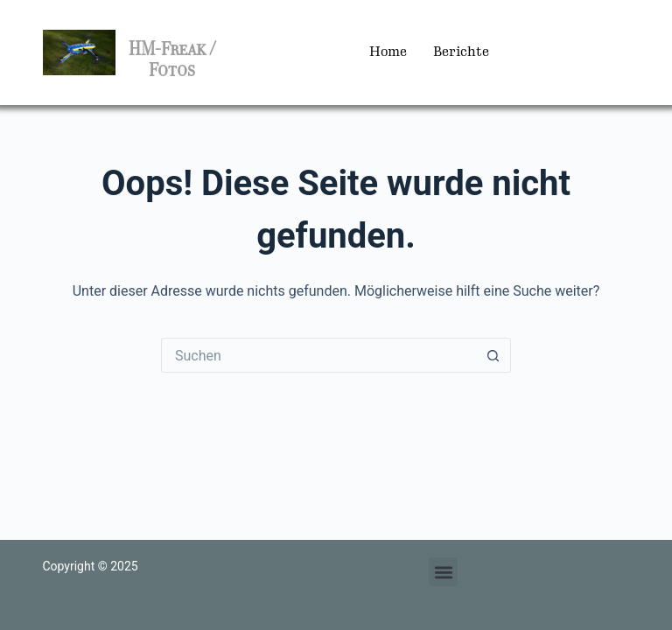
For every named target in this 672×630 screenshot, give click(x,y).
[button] (443, 572)
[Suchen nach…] (318, 355)
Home (388, 52)
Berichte (461, 52)
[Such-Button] (493, 355)
